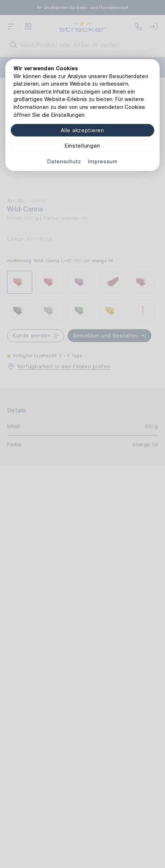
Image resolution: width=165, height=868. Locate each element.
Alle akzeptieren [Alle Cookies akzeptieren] (82, 130)
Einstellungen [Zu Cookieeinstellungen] (82, 146)
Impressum (103, 161)
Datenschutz (64, 161)
